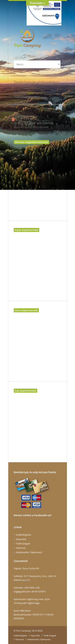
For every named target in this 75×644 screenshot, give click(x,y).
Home (30, 93)
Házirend (21, 548)
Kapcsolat (21, 539)
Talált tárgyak (23, 544)
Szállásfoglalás (24, 535)
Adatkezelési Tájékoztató (29, 552)
